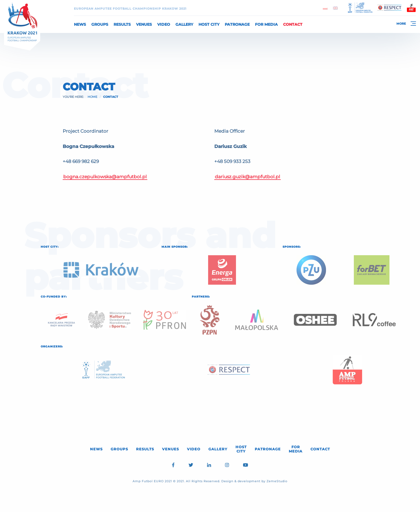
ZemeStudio (277, 481)
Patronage (237, 24)
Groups (100, 24)
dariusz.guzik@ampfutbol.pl (247, 177)
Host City (209, 24)
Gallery (184, 24)
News (80, 24)
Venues (144, 24)
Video (164, 24)
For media (266, 24)
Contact (293, 24)
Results (122, 24)
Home (92, 97)
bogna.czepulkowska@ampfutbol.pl (105, 177)
